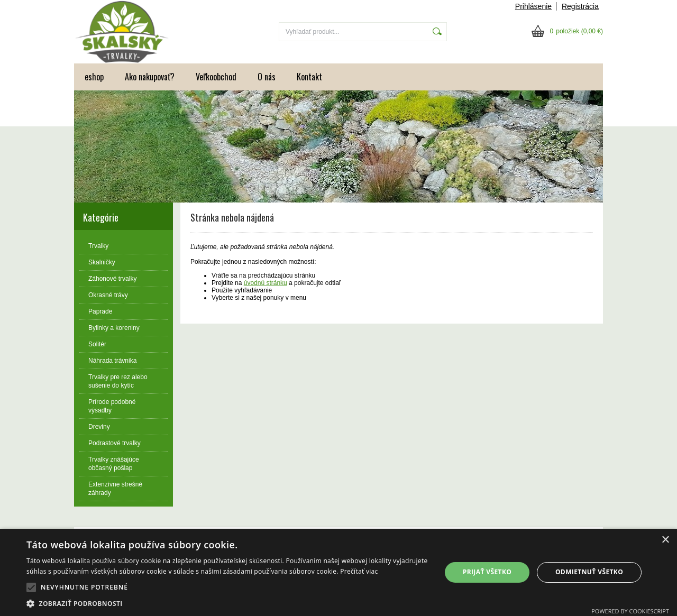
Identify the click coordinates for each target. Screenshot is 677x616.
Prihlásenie (533, 6)
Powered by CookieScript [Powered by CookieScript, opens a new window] (630, 611)
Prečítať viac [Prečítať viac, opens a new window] (359, 571)
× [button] (665, 540)
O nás (267, 77)
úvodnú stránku (266, 283)
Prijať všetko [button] (487, 572)
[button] (31, 587)
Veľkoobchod (216, 77)
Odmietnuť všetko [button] (589, 572)
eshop (94, 77)
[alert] (338, 572)
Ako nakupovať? (150, 77)
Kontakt (309, 77)
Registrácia (580, 6)
